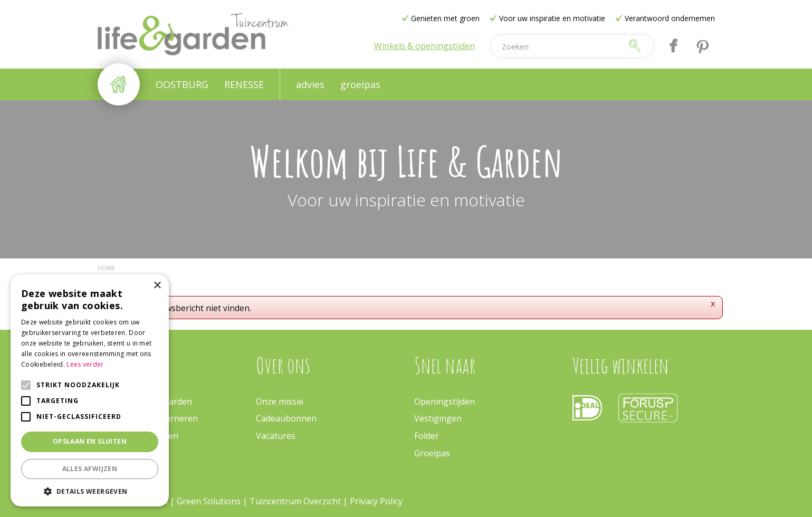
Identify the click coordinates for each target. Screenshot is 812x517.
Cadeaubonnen (286, 418)
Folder (427, 436)
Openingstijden (445, 401)
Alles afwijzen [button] (90, 469)
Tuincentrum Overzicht (295, 501)
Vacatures (276, 436)
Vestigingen (438, 418)
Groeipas (432, 453)
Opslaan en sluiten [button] (90, 441)
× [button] (157, 286)
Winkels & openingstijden (424, 46)
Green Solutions (210, 501)
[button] (90, 491)
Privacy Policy (376, 501)
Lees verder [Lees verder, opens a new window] (85, 364)
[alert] (90, 390)
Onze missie (280, 401)
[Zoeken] (556, 46)
